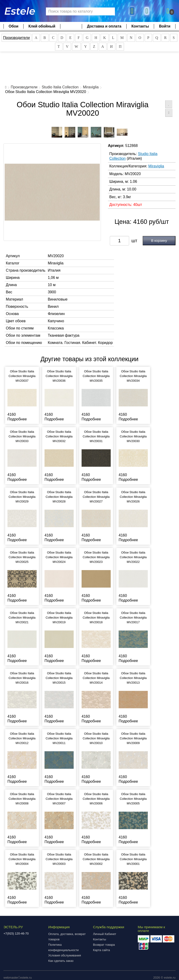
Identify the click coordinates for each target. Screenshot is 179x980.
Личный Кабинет (105, 934)
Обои (14, 26)
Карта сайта (101, 950)
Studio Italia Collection (60, 87)
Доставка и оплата (104, 26)
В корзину (159, 241)
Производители (16, 38)
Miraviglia (91, 87)
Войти (165, 26)
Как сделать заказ (61, 961)
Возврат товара (104, 945)
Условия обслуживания (65, 955)
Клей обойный (42, 26)
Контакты (140, 26)
